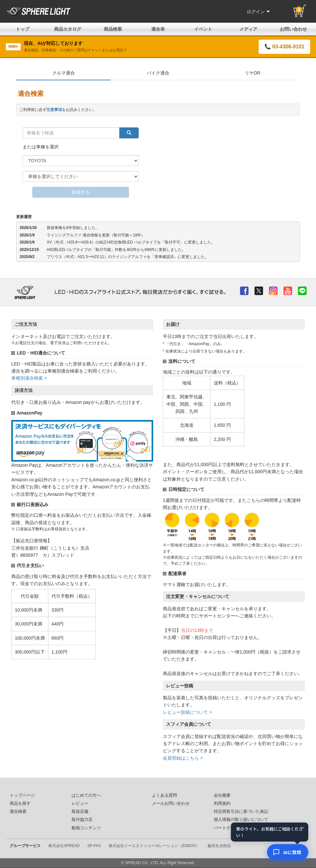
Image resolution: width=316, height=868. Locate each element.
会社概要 (222, 795)
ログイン (258, 12)
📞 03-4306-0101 (284, 47)
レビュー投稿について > (187, 712)
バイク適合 (158, 73)
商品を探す (20, 803)
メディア (248, 29)
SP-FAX (94, 846)
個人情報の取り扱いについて (241, 820)
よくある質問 (164, 795)
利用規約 (222, 803)
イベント (203, 29)
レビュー (80, 803)
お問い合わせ (293, 29)
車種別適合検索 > (29, 378)
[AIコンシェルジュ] (288, 852)
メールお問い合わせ (171, 803)
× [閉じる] (303, 828)
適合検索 (18, 812)
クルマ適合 (64, 73)
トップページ (22, 795)
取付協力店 (82, 820)
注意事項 (54, 110)
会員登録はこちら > (183, 758)
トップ (23, 29)
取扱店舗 (80, 812)
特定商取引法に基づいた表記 (241, 812)
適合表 (158, 29)
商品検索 (113, 29)
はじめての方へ (86, 795)
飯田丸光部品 (219, 846)
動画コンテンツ (86, 828)
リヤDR (252, 73)
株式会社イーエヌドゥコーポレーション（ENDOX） (154, 846)
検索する (81, 192)
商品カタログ (68, 29)
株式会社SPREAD (64, 846)
